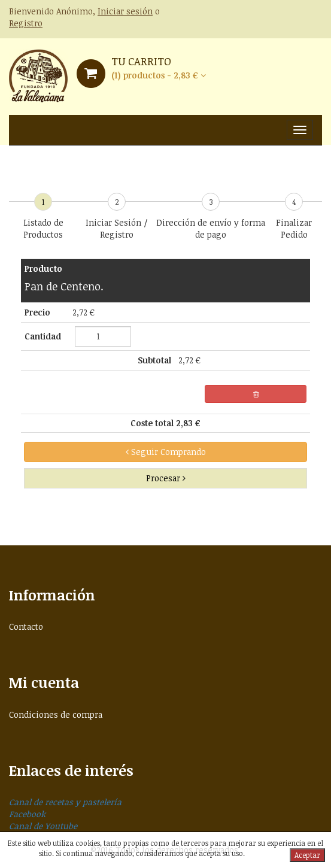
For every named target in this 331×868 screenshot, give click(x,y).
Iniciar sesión (125, 11)
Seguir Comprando (166, 452)
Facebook (27, 814)
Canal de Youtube (43, 826)
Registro (26, 23)
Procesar (166, 478)
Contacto (26, 626)
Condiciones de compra (56, 714)
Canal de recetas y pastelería (65, 802)
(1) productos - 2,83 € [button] (159, 75)
